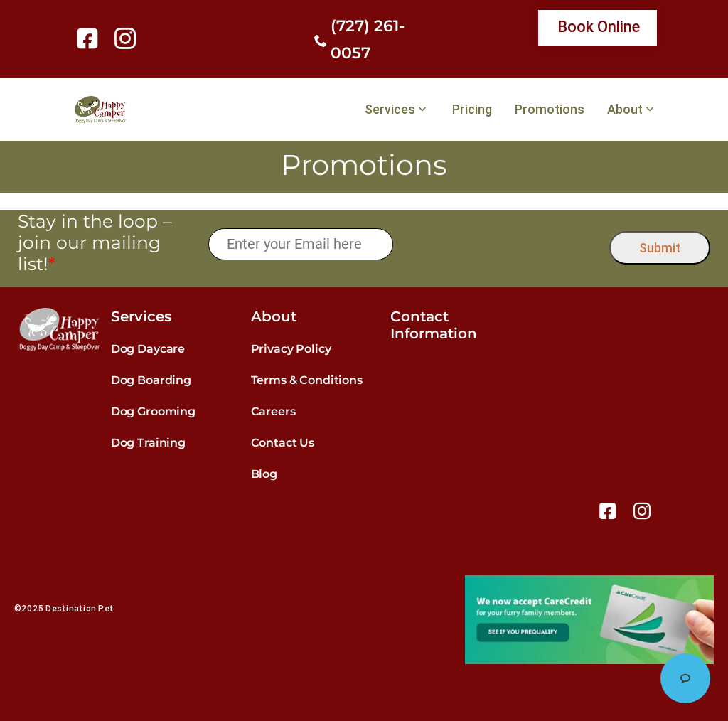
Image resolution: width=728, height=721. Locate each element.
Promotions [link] (550, 110)
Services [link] (390, 110)
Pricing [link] (472, 110)
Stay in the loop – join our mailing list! (95, 242)
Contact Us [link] (283, 443)
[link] (90, 38)
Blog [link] (264, 474)
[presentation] (502, 244)
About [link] (625, 110)
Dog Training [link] (148, 443)
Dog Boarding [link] (151, 380)
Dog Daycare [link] (148, 349)
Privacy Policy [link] (291, 349)
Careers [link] (273, 411)
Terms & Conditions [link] (307, 380)
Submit (660, 248)
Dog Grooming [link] (153, 411)
